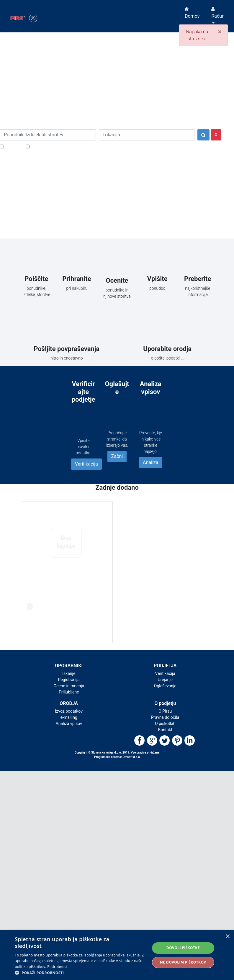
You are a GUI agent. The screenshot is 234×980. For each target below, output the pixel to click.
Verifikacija (86, 464)
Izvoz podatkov (69, 711)
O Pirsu (165, 711)
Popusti (13, 146)
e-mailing (69, 717)
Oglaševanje (165, 686)
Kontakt (165, 730)
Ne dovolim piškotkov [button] (183, 962)
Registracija (69, 680)
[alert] (117, 955)
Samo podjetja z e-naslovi (57, 146)
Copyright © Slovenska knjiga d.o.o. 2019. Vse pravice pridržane (117, 753)
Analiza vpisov (69, 724)
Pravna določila (165, 717)
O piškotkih (165, 724)
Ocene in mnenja (69, 686)
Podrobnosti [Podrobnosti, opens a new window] (58, 967)
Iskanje (69, 673)
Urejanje (165, 680)
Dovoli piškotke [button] (183, 948)
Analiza (150, 462)
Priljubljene (69, 692)
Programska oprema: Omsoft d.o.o (117, 757)
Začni (117, 456)
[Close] (220, 32)
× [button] (227, 937)
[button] (80, 973)
